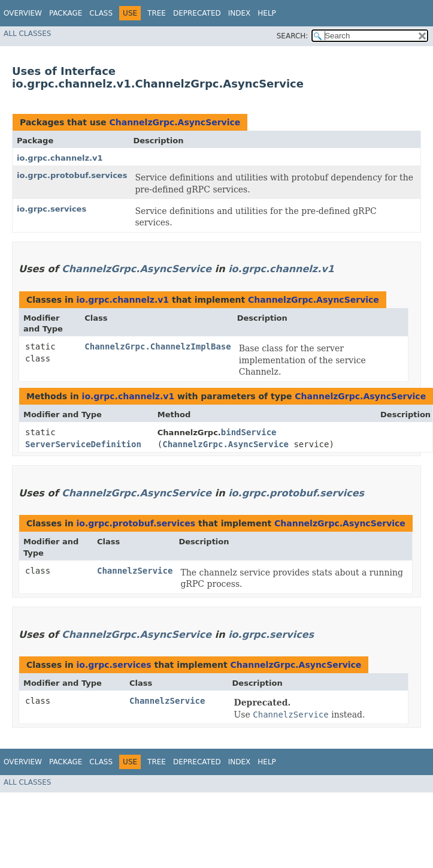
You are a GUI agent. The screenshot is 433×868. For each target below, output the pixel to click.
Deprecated (197, 13)
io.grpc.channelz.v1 (60, 158)
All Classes (27, 34)
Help (267, 13)
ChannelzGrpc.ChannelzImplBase (158, 346)
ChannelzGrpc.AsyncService (175, 122)
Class (101, 13)
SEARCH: (293, 36)
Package (66, 13)
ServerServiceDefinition (83, 444)
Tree (157, 13)
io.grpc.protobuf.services (72, 175)
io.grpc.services (52, 209)
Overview (23, 13)
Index (240, 13)
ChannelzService (135, 571)
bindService (249, 432)
